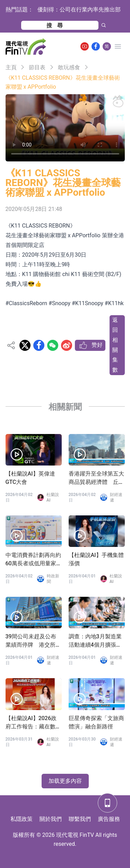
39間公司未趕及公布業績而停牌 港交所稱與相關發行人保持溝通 (33, 641)
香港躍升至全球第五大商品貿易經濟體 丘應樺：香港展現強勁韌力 (96, 478)
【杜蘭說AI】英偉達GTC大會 (30, 478)
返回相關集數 (115, 345)
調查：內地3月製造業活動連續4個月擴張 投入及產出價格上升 (95, 641)
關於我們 (51, 819)
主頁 (11, 67)
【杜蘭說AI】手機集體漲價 (96, 559)
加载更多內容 (65, 781)
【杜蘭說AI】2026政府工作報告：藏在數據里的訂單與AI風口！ (33, 723)
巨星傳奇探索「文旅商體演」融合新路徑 (96, 722)
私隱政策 (21, 819)
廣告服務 (109, 819)
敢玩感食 (69, 67)
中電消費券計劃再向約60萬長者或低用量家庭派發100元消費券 (33, 560)
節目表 (37, 67)
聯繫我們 (80, 819)
